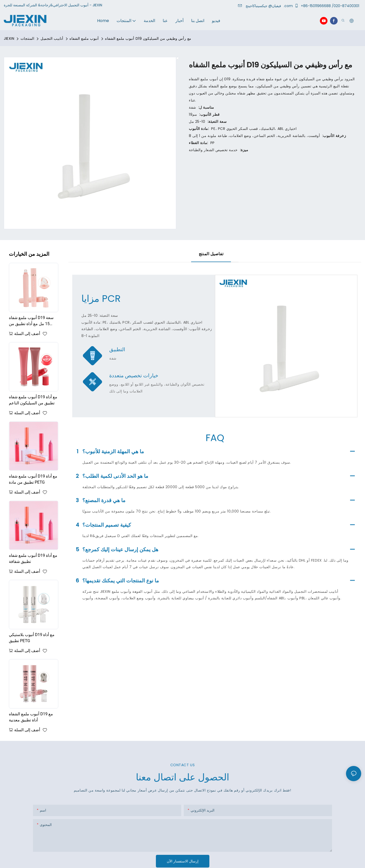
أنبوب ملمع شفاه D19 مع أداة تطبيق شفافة (33, 558)
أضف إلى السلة (27, 334)
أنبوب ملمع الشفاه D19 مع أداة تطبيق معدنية (31, 717)
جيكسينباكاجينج (264, 6)
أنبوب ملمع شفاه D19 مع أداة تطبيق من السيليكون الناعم (33, 400)
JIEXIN (9, 38)
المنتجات (27, 38)
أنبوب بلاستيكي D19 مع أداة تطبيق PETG (32, 638)
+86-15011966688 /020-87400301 (328, 6)
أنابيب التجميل (52, 38)
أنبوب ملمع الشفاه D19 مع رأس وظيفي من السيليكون (148, 38)
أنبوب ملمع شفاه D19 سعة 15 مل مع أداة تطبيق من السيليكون (31, 321)
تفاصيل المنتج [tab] (211, 254)
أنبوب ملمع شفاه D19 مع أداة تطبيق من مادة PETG (33, 479)
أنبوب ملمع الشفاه (84, 38)
